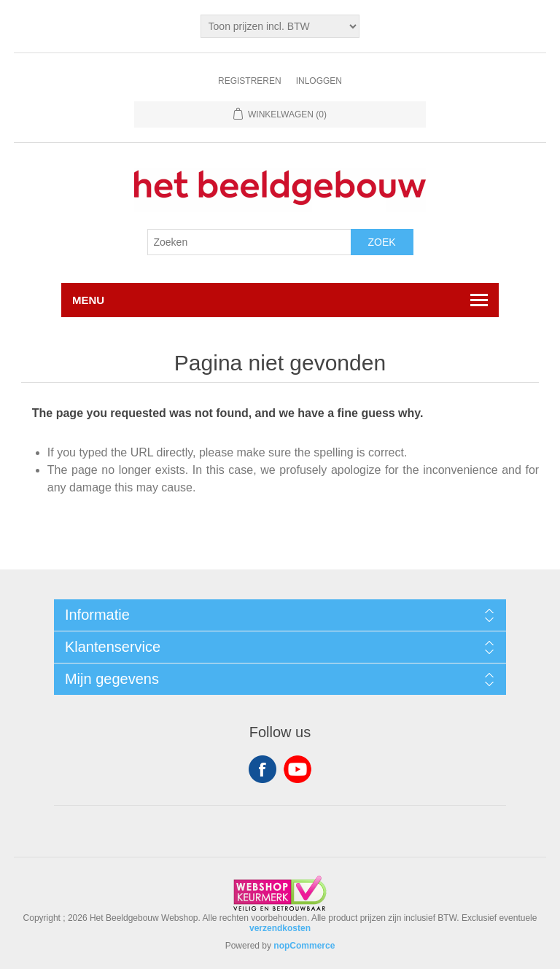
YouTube (297, 769)
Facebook (262, 769)
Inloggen (319, 81)
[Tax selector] (280, 26)
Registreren (250, 81)
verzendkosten (280, 928)
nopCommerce (304, 946)
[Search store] (249, 242)
